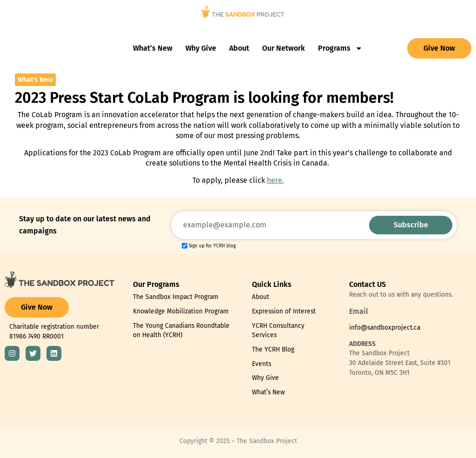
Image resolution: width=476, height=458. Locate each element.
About (239, 48)
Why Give (201, 48)
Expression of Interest (284, 311)
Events (261, 364)
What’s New (153, 48)
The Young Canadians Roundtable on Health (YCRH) (181, 331)
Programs (340, 48)
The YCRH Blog (273, 349)
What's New (35, 80)
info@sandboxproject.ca (385, 328)
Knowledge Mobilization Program (181, 311)
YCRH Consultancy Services (278, 331)
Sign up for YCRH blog (212, 246)
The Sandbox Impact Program (176, 297)
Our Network (284, 48)
